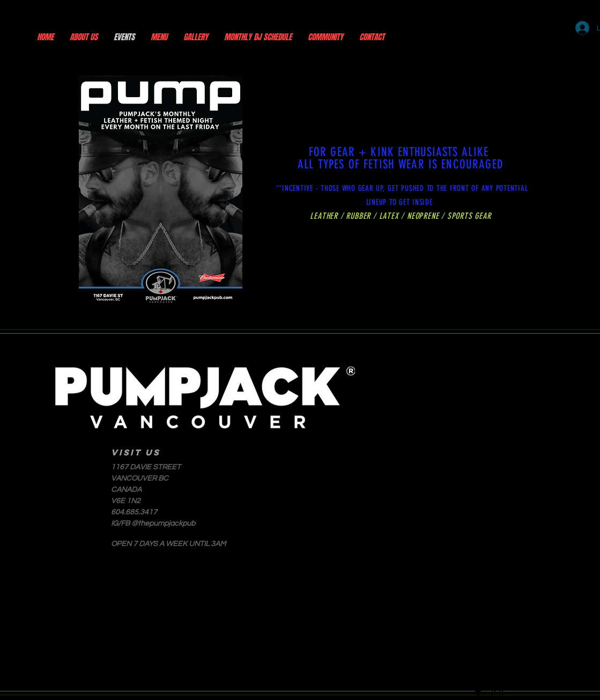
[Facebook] (478, 691)
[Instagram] (497, 691)
